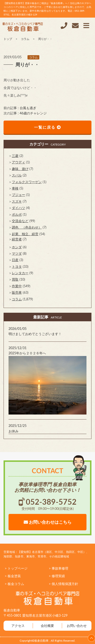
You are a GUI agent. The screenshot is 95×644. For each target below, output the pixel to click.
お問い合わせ (77, 626)
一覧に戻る (48, 127)
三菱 (15, 156)
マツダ (17, 253)
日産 (15, 260)
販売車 (17, 292)
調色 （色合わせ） (27, 227)
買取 (15, 279)
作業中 (17, 286)
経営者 (17, 239)
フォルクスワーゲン (27, 182)
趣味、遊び (20, 169)
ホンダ (17, 247)
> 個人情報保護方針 (63, 584)
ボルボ (17, 214)
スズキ (17, 201)
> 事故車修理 (59, 568)
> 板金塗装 (13, 576)
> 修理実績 (57, 576)
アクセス (18, 626)
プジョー (18, 195)
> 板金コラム (14, 584)
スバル (17, 175)
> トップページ (16, 568)
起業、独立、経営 (25, 234)
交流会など (20, 221)
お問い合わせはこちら (48, 522)
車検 (15, 188)
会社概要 (47, 626)
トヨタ (17, 266)
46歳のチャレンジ (33, 113)
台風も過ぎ (28, 108)
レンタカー (20, 273)
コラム (33, 57)
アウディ (18, 162)
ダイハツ (18, 208)
